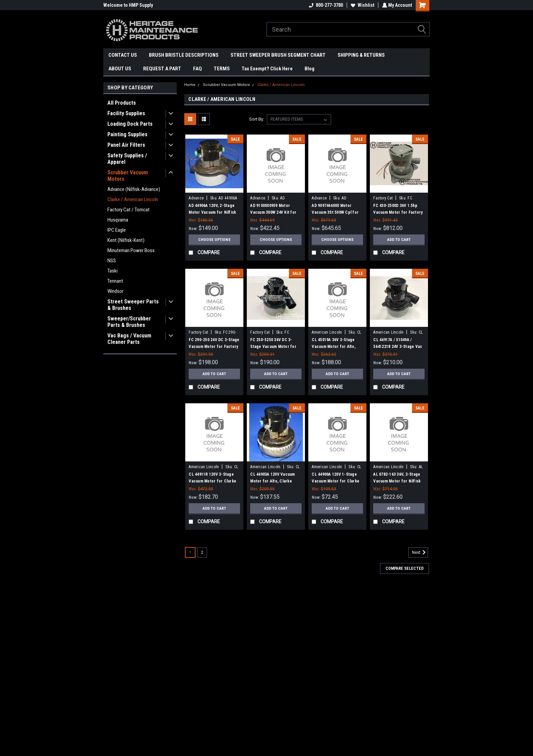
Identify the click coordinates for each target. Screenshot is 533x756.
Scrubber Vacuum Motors (128, 176)
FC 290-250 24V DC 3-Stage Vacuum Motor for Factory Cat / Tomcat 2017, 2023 (214, 347)
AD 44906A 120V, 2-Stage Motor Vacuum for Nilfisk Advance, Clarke (212, 212)
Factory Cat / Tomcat (128, 210)
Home (190, 85)
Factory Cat (383, 198)
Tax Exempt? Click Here (267, 69)
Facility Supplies (126, 113)
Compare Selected (405, 568)
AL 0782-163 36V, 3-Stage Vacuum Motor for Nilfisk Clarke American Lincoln (397, 481)
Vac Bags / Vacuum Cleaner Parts (129, 339)
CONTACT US (123, 55)
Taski (113, 271)
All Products (122, 103)
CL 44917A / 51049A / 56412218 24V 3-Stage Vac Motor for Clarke (398, 347)
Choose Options (214, 240)
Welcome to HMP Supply (128, 5)
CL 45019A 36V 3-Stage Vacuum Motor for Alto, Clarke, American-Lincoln (336, 347)
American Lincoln (327, 332)
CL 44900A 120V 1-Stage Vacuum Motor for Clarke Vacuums (336, 481)
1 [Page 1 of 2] (190, 552)
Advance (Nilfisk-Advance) (134, 189)
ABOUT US (120, 69)
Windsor (115, 291)
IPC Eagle (117, 230)
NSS (112, 261)
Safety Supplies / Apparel (127, 159)
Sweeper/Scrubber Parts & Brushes (129, 322)
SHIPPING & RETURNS (361, 55)
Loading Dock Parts (130, 124)
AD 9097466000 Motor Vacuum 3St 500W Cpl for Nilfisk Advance (335, 212)
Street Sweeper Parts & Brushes (133, 305)
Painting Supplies (127, 134)
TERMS (222, 69)
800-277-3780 (325, 5)
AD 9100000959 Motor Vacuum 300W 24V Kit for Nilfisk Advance (273, 212)
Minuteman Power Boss (131, 250)
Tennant (115, 281)
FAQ (197, 69)
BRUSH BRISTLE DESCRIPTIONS (184, 55)
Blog (310, 69)
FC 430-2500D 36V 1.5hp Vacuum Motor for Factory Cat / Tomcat (398, 212)
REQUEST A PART (162, 69)
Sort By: (257, 119)
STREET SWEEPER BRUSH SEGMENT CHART (278, 55)
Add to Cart (399, 240)
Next (420, 552)
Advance (196, 198)
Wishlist (362, 5)
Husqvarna (118, 220)
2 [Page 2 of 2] (202, 552)
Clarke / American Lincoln (133, 199)
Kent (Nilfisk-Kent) (126, 240)
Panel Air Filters (126, 145)
